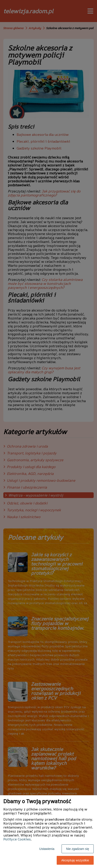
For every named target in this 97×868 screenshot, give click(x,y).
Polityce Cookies (17, 839)
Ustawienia (47, 849)
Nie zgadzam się (78, 849)
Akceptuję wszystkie (75, 860)
